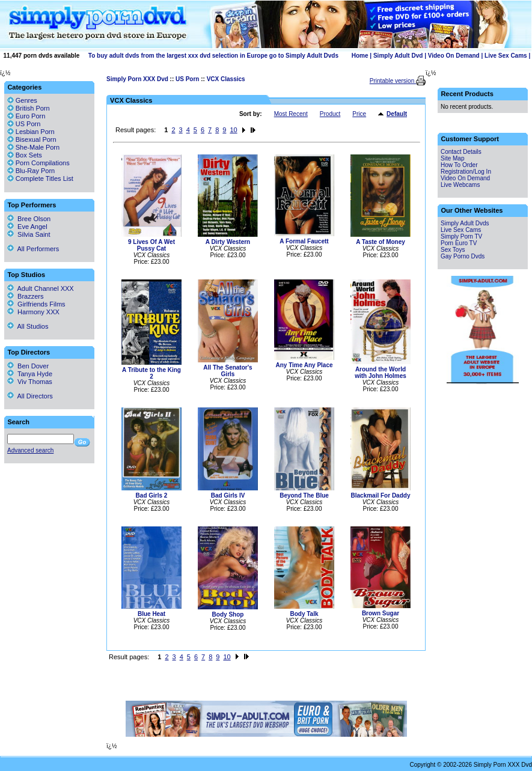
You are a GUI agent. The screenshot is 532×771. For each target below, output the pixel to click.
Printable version (393, 81)
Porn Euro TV (459, 243)
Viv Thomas (30, 382)
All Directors (30, 396)
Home (360, 56)
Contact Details (461, 152)
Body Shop (228, 614)
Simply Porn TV (461, 236)
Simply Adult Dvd (398, 56)
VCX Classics (226, 79)
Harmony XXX (33, 312)
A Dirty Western (228, 242)
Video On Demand (454, 56)
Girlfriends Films (36, 304)
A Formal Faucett (304, 241)
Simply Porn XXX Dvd (137, 79)
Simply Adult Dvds (465, 223)
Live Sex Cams (506, 56)
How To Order (459, 165)
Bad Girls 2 (152, 495)
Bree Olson (29, 219)
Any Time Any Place (304, 365)
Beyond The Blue (304, 495)
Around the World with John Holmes (381, 373)
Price (359, 114)
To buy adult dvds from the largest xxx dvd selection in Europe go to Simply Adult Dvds (213, 56)
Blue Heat (151, 614)
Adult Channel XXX (41, 288)
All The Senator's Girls (228, 371)
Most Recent (291, 114)
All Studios (28, 326)
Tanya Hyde (30, 374)
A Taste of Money (381, 242)
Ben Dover (28, 366)
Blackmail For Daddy (381, 495)
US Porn (187, 79)
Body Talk (304, 614)
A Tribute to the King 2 (151, 373)
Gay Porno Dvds (463, 256)
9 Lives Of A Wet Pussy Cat (151, 245)
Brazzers (26, 296)
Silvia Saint (29, 234)
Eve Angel (27, 227)
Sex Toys (453, 250)
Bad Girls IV (228, 495)
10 (233, 130)
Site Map (452, 158)
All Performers (33, 249)
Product (330, 114)
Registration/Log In (466, 172)
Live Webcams (460, 185)
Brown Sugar (381, 613)
